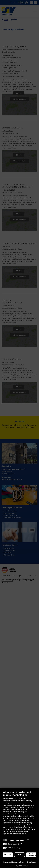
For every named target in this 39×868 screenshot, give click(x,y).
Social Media (13, 844)
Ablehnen (8, 855)
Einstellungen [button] (31, 862)
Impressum (7, 862)
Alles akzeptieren (31, 855)
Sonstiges (12, 848)
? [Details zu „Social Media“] (22, 844)
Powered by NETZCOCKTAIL (19, 866)
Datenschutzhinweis (19, 862)
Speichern (20, 855)
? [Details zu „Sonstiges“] (20, 848)
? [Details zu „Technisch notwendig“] (28, 840)
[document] (19, 814)
